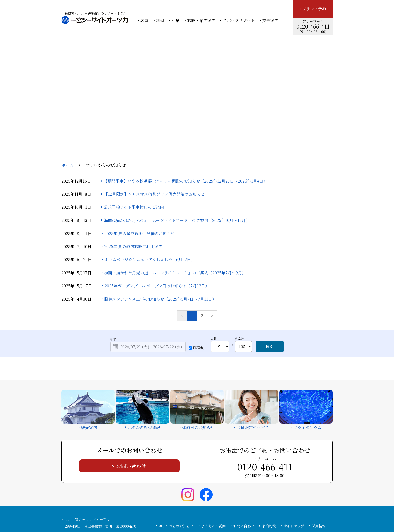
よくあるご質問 (213, 480)
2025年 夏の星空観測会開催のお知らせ (139, 187)
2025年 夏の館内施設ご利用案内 (133, 200)
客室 (144, 21)
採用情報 (319, 480)
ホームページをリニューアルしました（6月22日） (150, 213)
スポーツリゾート (239, 21)
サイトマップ (294, 480)
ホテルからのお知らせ (176, 480)
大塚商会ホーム (127, 515)
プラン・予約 (314, 9)
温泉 (176, 21)
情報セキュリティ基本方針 (201, 515)
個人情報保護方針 (238, 515)
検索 (270, 300)
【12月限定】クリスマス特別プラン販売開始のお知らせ (154, 148)
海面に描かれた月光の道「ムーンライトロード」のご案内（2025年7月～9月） (175, 227)
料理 (160, 21)
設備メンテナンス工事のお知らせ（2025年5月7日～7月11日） (160, 253)
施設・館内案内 (201, 21)
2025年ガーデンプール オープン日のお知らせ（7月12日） (157, 240)
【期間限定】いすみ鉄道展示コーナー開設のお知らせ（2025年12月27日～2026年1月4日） (185, 135)
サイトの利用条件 (268, 515)
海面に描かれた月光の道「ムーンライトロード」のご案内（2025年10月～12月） (177, 174)
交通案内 (270, 21)
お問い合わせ (131, 419)
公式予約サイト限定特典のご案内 (134, 161)
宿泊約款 (269, 480)
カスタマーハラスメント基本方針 (185, 487)
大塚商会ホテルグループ (161, 515)
